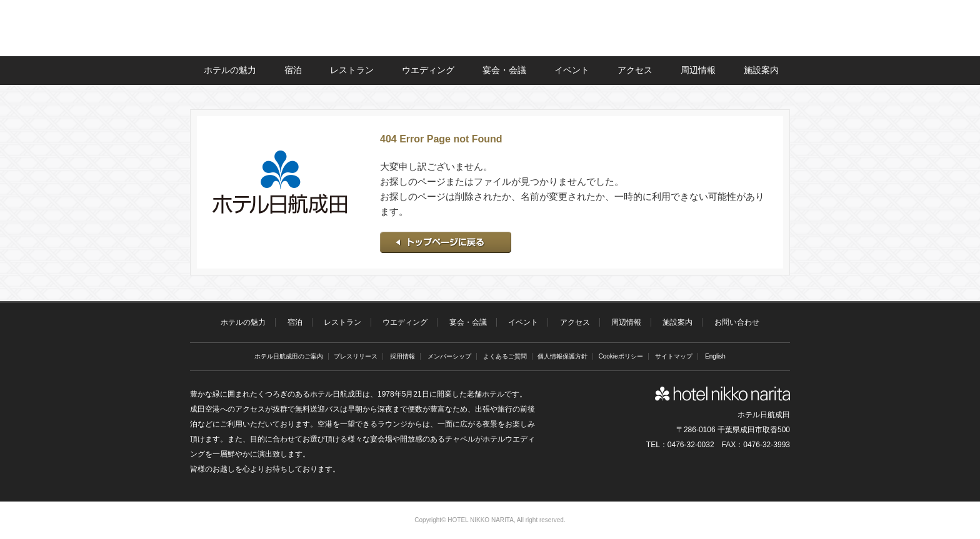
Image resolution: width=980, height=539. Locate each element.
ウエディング (428, 70)
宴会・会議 (504, 70)
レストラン (352, 70)
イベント (572, 70)
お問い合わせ (737, 322)
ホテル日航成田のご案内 (289, 356)
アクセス (635, 70)
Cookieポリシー (620, 356)
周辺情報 (698, 70)
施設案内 (761, 70)
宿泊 (293, 70)
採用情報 (402, 356)
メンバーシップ (449, 356)
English (715, 356)
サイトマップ (674, 356)
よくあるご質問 (505, 356)
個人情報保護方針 (562, 356)
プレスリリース (356, 356)
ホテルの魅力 (230, 70)
